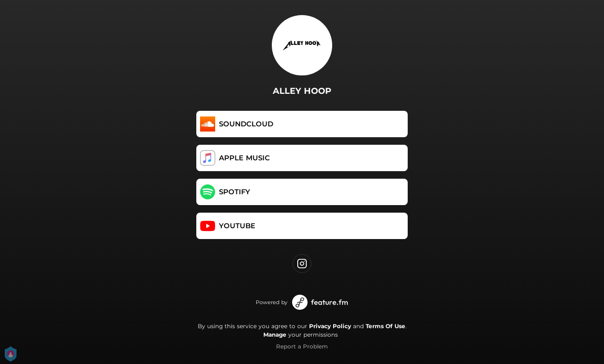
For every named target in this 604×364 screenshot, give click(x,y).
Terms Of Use (386, 326)
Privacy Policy (330, 326)
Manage (275, 335)
